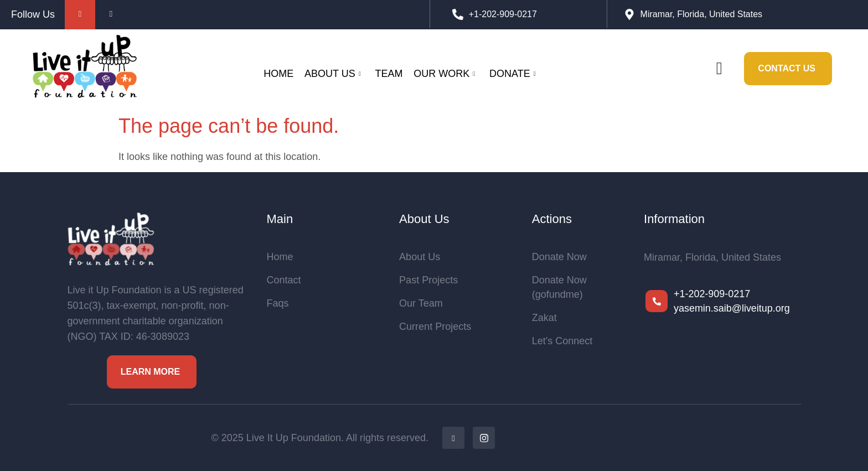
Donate (513, 74)
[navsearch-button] (719, 69)
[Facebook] (453, 438)
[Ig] (484, 438)
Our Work (444, 74)
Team (389, 74)
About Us (333, 74)
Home (278, 74)
